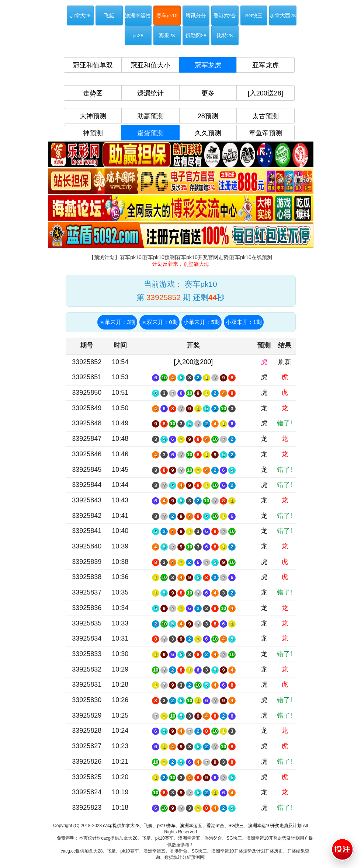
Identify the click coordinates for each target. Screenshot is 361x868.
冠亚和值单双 (93, 65)
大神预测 (93, 116)
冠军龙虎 (208, 65)
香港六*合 (225, 16)
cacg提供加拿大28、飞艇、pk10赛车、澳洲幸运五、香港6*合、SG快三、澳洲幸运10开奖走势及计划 (202, 826)
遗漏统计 (150, 93)
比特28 (225, 36)
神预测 (93, 133)
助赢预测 (150, 116)
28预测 (208, 116)
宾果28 (167, 36)
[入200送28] (265, 93)
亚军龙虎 (265, 65)
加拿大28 (80, 16)
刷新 (285, 362)
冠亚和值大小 (150, 65)
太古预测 (265, 116)
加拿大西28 (283, 16)
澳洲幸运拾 (138, 16)
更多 (208, 93)
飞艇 (109, 16)
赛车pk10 (167, 16)
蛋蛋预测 (150, 133)
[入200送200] (193, 362)
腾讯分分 (196, 16)
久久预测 (208, 133)
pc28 (138, 36)
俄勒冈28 (196, 36)
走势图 (93, 93)
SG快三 (254, 16)
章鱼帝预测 (265, 133)
